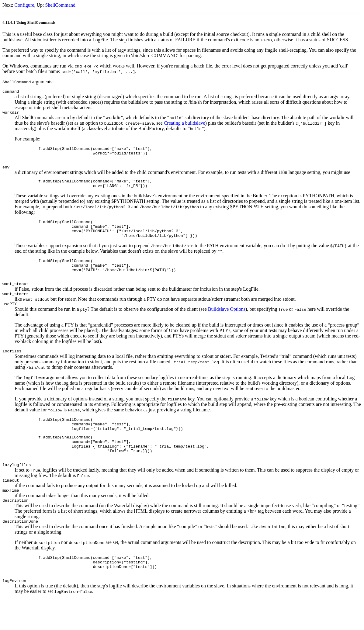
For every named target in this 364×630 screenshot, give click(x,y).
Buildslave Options (227, 325)
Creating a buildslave (185, 125)
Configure (24, 5)
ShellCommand (60, 5)
